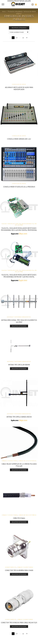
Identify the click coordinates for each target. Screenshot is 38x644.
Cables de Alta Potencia (27, 461)
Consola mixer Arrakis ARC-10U (19, 139)
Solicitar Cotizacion (19, 326)
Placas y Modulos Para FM (11, 224)
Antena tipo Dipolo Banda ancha (19, 417)
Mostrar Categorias (19, 28)
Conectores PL (11, 567)
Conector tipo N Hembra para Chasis (19, 570)
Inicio (4, 11)
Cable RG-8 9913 (19, 518)
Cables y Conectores (10, 461)
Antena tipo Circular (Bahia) (19, 365)
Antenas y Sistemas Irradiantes (19, 317)
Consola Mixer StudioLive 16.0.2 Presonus (19, 187)
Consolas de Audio (19, 84)
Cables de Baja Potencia (27, 515)
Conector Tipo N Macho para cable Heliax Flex (19, 623)
